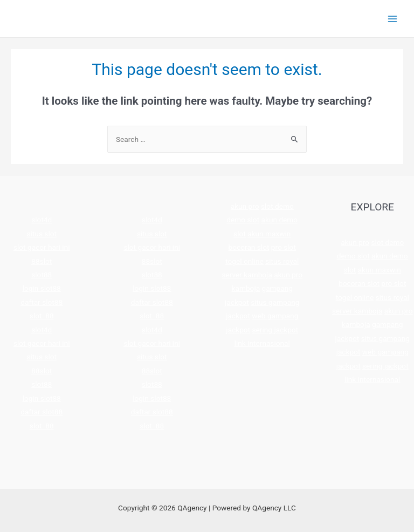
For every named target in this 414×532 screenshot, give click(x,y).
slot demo (277, 206)
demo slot (243, 220)
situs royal (282, 261)
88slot (42, 261)
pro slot (284, 247)
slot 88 (42, 316)
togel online (244, 261)
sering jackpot (275, 330)
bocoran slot (249, 247)
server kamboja (247, 275)
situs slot (42, 234)
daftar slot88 (42, 302)
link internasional (262, 343)
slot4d (42, 220)
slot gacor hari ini (42, 247)
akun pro (245, 206)
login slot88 (42, 288)
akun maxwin (269, 234)
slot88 (42, 275)
